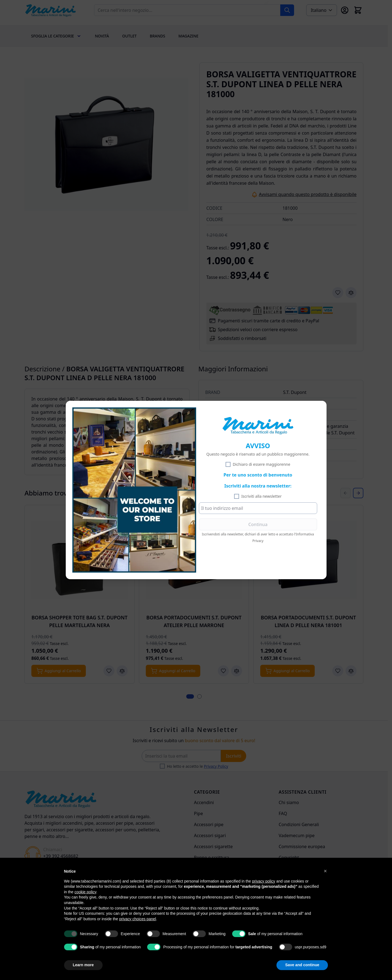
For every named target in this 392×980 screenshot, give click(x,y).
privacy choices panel (138, 919)
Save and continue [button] (302, 965)
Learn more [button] (83, 965)
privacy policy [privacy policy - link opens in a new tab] (264, 881)
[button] (325, 871)
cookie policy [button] (85, 892)
